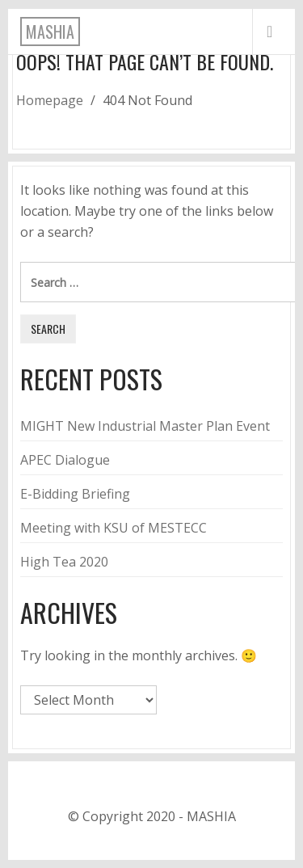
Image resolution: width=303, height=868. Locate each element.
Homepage (50, 100)
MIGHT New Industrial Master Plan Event (145, 426)
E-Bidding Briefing (75, 494)
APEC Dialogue (65, 460)
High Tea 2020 (64, 562)
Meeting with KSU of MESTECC (114, 528)
